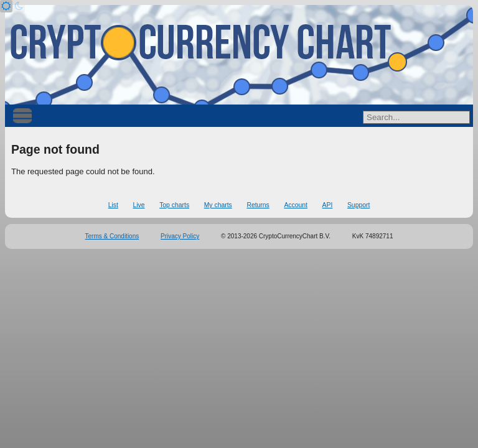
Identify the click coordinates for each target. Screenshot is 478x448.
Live (138, 205)
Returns (258, 205)
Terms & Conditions (112, 236)
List (113, 205)
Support (358, 205)
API (328, 205)
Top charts (174, 205)
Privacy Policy (180, 236)
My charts (218, 205)
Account (296, 205)
